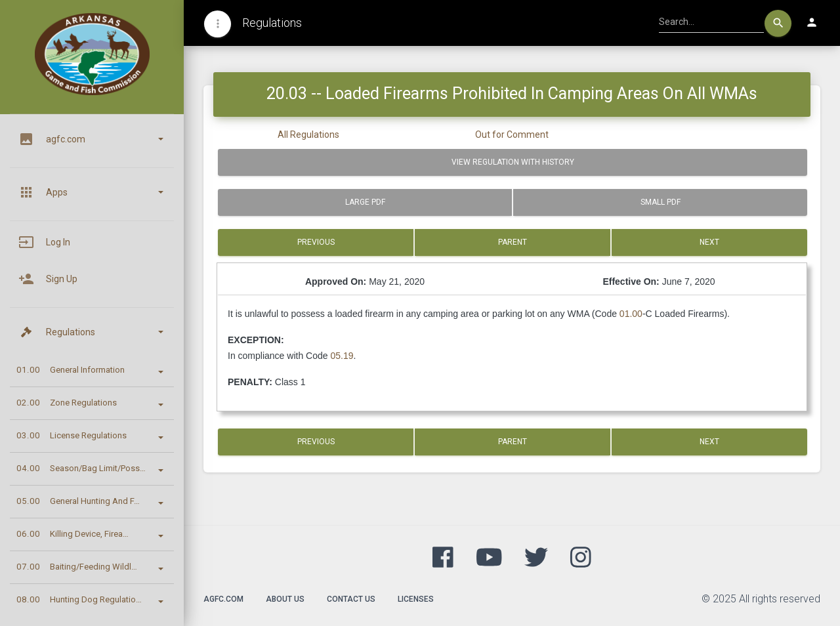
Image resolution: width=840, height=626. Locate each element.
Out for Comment (512, 135)
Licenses (416, 599)
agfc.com (223, 599)
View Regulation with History (513, 162)
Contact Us (351, 599)
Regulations (272, 23)
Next (709, 242)
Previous (316, 242)
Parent (513, 242)
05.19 (342, 356)
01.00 (631, 314)
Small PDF (661, 202)
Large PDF (365, 202)
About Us (285, 599)
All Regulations (308, 135)
